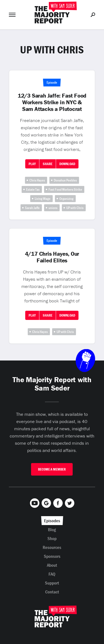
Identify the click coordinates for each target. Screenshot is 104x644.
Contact (52, 592)
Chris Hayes (37, 180)
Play (32, 164)
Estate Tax (33, 189)
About (52, 565)
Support (52, 583)
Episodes (52, 521)
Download (67, 164)
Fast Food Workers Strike (65, 189)
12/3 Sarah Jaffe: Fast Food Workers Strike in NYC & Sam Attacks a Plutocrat (52, 102)
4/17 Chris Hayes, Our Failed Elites (52, 257)
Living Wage (43, 199)
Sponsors (52, 556)
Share (48, 164)
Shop (52, 538)
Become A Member (52, 469)
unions (53, 208)
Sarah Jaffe (32, 208)
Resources (52, 547)
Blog (52, 529)
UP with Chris (75, 208)
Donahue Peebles (65, 180)
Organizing (66, 199)
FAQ (52, 574)
